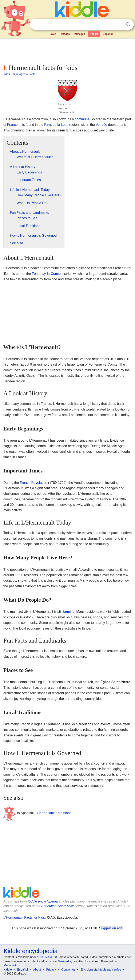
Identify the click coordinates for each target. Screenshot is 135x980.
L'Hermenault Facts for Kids (24, 918)
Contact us (68, 970)
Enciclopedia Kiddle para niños (101, 970)
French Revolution (33, 483)
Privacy (51, 970)
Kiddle (8, 970)
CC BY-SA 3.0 (48, 957)
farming (69, 612)
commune (82, 119)
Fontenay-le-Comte (46, 274)
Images (65, 34)
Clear (119, 24)
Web (54, 34)
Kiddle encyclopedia (43, 901)
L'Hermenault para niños (53, 813)
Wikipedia (65, 961)
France (12, 125)
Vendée (101, 125)
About (37, 970)
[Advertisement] (67, 50)
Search (128, 24)
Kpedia (94, 34)
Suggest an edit (111, 928)
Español (108, 34)
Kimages (80, 34)
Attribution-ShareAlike (58, 906)
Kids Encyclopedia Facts (19, 74)
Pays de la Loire (56, 125)
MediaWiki (10, 965)
